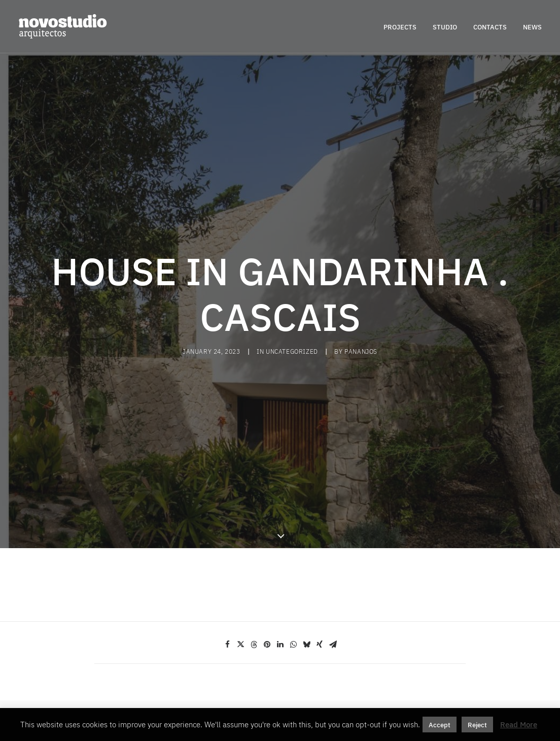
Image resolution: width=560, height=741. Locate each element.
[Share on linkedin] (280, 592)
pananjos (361, 325)
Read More (519, 724)
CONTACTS (490, 27)
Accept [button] (440, 725)
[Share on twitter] (240, 592)
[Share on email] (333, 592)
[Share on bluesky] (306, 592)
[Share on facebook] (227, 592)
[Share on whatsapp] (293, 592)
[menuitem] (404, 26)
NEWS (532, 27)
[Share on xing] (320, 592)
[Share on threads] (254, 592)
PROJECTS (400, 27)
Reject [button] (477, 725)
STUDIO (445, 27)
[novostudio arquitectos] (63, 26)
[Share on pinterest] (267, 592)
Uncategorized (292, 325)
